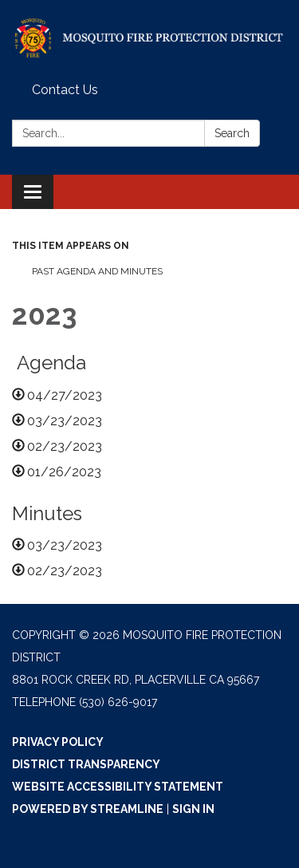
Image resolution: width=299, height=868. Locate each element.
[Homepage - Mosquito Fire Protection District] (149, 38)
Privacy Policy (58, 742)
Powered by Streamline (88, 809)
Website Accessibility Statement (118, 787)
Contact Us (65, 90)
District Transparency (86, 764)
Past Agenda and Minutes (98, 271)
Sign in (193, 809)
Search (232, 133)
